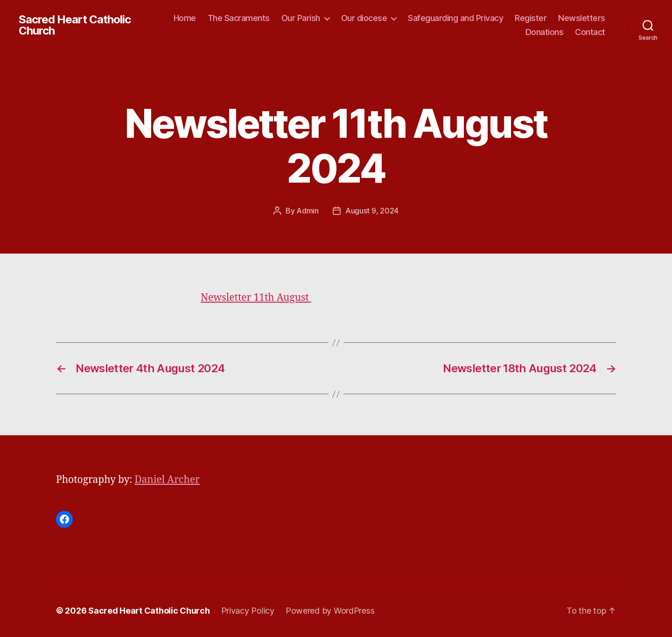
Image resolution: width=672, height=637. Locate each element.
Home (185, 18)
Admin (308, 211)
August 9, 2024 (372, 211)
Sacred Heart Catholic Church (75, 25)
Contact (590, 32)
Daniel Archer (167, 480)
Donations (545, 32)
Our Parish (301, 18)
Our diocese (364, 18)
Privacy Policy (248, 611)
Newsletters (582, 18)
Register (531, 18)
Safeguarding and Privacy (455, 18)
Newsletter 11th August (256, 298)
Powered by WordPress (330, 611)
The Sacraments (239, 18)
